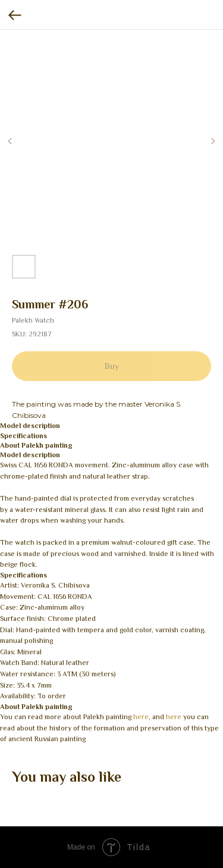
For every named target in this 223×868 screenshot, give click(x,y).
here (141, 717)
